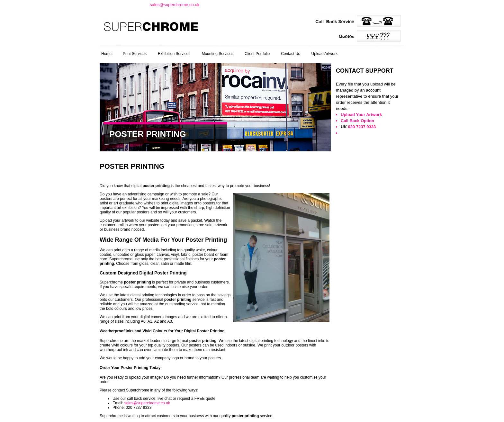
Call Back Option (357, 121)
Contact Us (290, 54)
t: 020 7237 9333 (122, 4)
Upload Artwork (324, 54)
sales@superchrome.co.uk (175, 5)
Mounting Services (217, 54)
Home (106, 54)
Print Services (135, 54)
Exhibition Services (174, 54)
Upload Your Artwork (361, 115)
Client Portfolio (257, 54)
